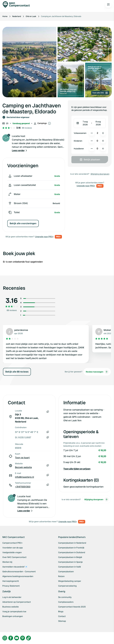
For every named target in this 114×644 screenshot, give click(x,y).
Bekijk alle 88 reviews (17, 372)
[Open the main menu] (108, 4)
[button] (20, 151)
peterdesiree (21, 330)
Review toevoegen (97, 372)
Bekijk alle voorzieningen (23, 223)
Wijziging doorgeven (100, 174)
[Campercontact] (18, 4)
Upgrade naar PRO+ (44, 237)
